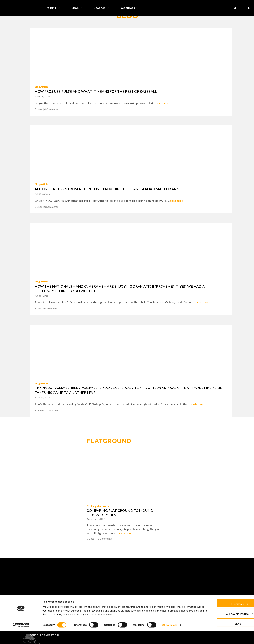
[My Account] (248, 8)
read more (162, 103)
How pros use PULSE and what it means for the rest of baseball (96, 91)
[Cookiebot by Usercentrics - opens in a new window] (21, 638)
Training (52, 8)
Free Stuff (38, 593)
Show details (170, 638)
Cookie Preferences (147, 588)
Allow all (225, 617)
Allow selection (225, 627)
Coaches (101, 8)
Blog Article (41, 87)
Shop (77, 8)
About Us (36, 588)
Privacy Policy (143, 582)
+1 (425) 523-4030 (205, 575)
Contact (139, 571)
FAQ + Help (140, 565)
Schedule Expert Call (46, 599)
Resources (129, 8)
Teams (34, 576)
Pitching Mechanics (156, 470)
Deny (225, 636)
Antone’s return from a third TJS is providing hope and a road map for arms (108, 189)
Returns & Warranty (148, 576)
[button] (235, 8)
